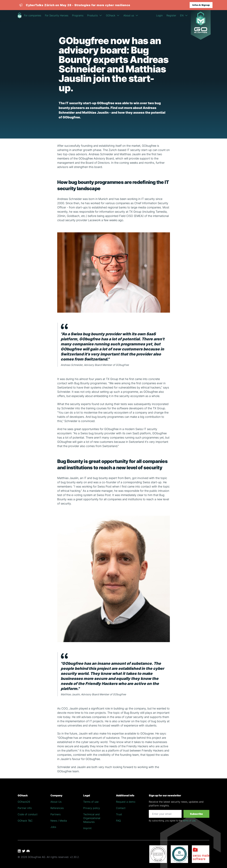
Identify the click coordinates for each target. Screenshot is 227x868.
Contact (121, 808)
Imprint (87, 828)
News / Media (59, 821)
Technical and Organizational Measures (92, 818)
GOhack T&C (25, 821)
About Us (56, 802)
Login (159, 15)
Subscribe (196, 814)
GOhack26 (24, 802)
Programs (78, 15)
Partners (55, 814)
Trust (119, 814)
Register (171, 15)
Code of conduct (28, 814)
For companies (33, 15)
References (57, 808)
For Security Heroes (57, 15)
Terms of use (91, 802)
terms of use (189, 821)
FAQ (118, 821)
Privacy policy (92, 808)
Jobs (53, 827)
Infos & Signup (201, 5)
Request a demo (126, 802)
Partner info (25, 808)
